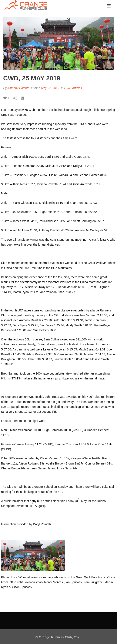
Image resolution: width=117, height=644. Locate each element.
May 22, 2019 (50, 88)
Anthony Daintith (18, 88)
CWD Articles (73, 88)
